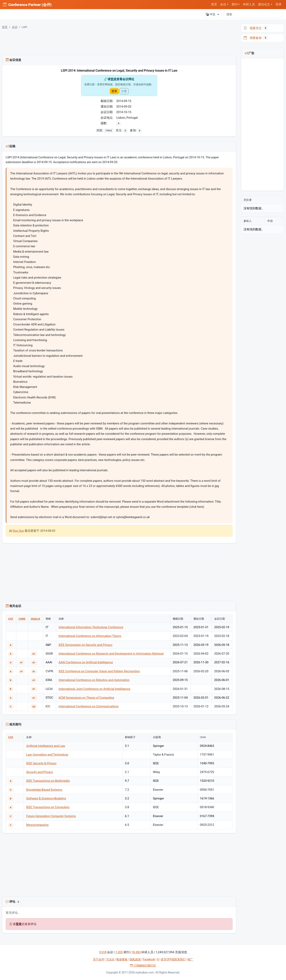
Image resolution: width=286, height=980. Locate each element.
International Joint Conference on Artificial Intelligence (94, 689)
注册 (124, 91)
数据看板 (122, 959)
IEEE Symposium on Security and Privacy (85, 645)
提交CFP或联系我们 (173, 959)
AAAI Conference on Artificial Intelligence (86, 662)
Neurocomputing (37, 825)
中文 (211, 14)
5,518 (103, 952)
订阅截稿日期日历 (143, 966)
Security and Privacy (40, 772)
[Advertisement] (119, 866)
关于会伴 (99, 959)
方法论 (110, 959)
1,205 (119, 952)
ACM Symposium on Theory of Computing (86, 698)
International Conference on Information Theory (90, 636)
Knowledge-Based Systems (44, 790)
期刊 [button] (235, 4)
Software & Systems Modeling (46, 798)
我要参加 (256, 38)
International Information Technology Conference (91, 627)
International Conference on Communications (89, 706)
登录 (278, 4)
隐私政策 (135, 959)
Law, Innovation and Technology (47, 755)
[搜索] (253, 14)
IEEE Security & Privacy (41, 763)
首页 (214, 4)
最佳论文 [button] (264, 4)
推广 (190, 959)
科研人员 (249, 4)
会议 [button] (223, 4)
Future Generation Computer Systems (51, 816)
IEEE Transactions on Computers (48, 807)
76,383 (136, 952)
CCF (11, 619)
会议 (15, 27)
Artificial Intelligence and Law (46, 746)
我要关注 (256, 28)
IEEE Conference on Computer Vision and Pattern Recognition (99, 671)
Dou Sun (18, 531)
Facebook (149, 959)
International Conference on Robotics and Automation (94, 680)
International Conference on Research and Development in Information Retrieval (111, 654)
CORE (22, 619)
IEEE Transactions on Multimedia (48, 781)
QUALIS (35, 619)
